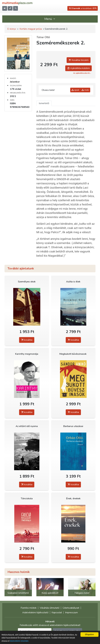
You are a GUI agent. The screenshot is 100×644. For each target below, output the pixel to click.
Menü (50, 19)
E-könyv (12, 29)
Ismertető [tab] (44, 103)
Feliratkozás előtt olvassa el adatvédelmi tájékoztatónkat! (50, 625)
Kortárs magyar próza (31, 29)
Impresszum (71, 613)
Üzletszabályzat (71, 608)
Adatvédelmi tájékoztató (35, 613)
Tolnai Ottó (43, 37)
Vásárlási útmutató (50, 608)
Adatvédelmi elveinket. (19, 641)
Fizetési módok (29, 608)
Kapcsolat (57, 613)
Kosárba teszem (79, 60)
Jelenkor (15, 82)
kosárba (27, 340)
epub (75, 90)
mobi (85, 90)
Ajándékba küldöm (78, 68)
